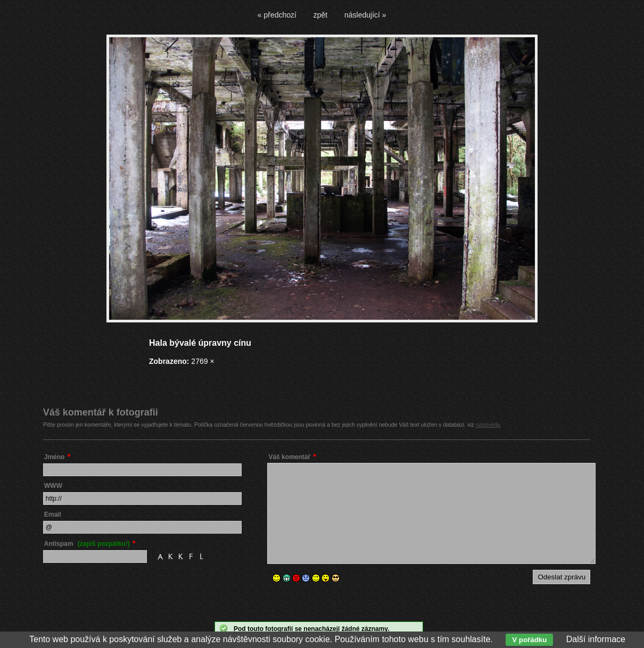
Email (53, 514)
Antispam (87, 544)
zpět (320, 15)
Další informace (596, 639)
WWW (53, 486)
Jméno (55, 457)
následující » (365, 15)
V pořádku (529, 640)
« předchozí (277, 15)
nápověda (488, 425)
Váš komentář (289, 457)
